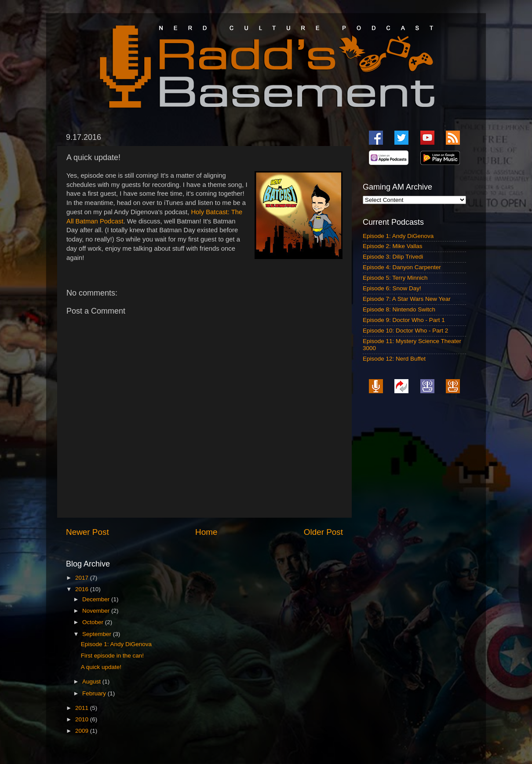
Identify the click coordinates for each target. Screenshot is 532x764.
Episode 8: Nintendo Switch (399, 309)
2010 (83, 719)
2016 (83, 589)
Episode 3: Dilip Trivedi (393, 257)
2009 (83, 731)
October (94, 622)
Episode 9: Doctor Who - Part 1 (404, 320)
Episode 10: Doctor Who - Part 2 (405, 331)
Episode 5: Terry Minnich (395, 278)
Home (206, 532)
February (95, 693)
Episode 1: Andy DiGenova (116, 644)
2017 (83, 578)
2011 (83, 708)
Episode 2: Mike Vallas (393, 246)
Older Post (323, 532)
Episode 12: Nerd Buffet (394, 359)
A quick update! (101, 667)
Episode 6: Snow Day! (392, 288)
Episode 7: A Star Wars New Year (407, 299)
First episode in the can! (112, 656)
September (98, 634)
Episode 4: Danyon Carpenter (402, 267)
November (97, 611)
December (97, 599)
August (92, 682)
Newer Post (87, 532)
